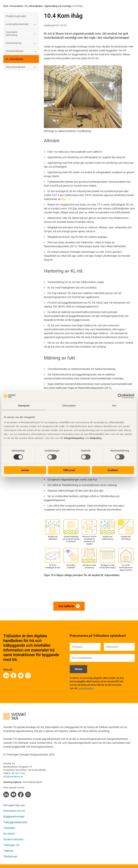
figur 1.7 (66, 199)
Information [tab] (69, 406)
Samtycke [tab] (24, 406)
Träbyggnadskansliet (15, 822)
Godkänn (113, 470)
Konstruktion (17, 6)
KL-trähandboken (34, 6)
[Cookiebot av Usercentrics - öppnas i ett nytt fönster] (120, 396)
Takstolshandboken (16, 67)
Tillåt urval (69, 470)
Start (6, 6)
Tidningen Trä (11, 845)
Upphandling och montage (58, 6)
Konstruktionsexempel (17, 24)
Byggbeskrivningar (14, 817)
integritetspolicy (74, 438)
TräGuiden (9, 828)
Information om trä (14, 811)
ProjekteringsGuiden (16, 16)
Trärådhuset (10, 857)
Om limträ (9, 834)
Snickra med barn (13, 839)
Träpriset (8, 851)
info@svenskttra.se (13, 777)
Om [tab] (114, 406)
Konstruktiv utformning (12, 34)
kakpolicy (96, 438)
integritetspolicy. (86, 688)
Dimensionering (13, 43)
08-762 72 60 (18, 773)
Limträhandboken (15, 51)
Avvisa (25, 470)
